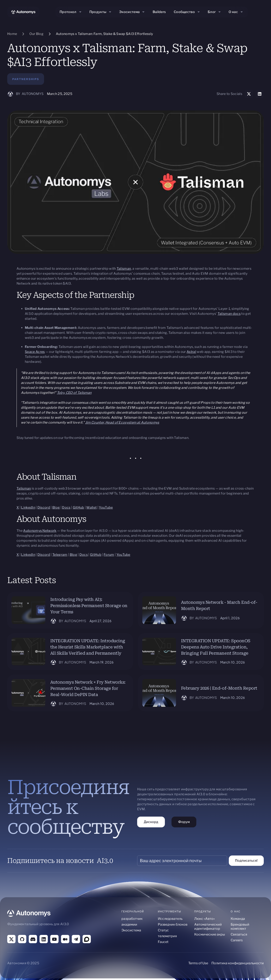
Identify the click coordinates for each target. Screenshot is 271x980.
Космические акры (210, 934)
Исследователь (170, 919)
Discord (44, 507)
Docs (66, 507)
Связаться (239, 934)
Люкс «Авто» (204, 919)
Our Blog (36, 34)
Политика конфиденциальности (238, 963)
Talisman (124, 269)
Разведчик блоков (173, 924)
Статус (163, 930)
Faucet (163, 942)
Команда (238, 919)
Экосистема (131, 930)
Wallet (91, 507)
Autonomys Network (40, 531)
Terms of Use (198, 963)
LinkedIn (28, 507)
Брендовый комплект (240, 927)
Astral (191, 352)
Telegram (60, 555)
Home (12, 34)
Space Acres (35, 352)
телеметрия (167, 936)
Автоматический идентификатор (208, 927)
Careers (237, 940)
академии (129, 924)
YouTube (106, 507)
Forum (109, 555)
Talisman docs (229, 314)
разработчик (132, 919)
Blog (56, 507)
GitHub (79, 507)
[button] (71, 12)
